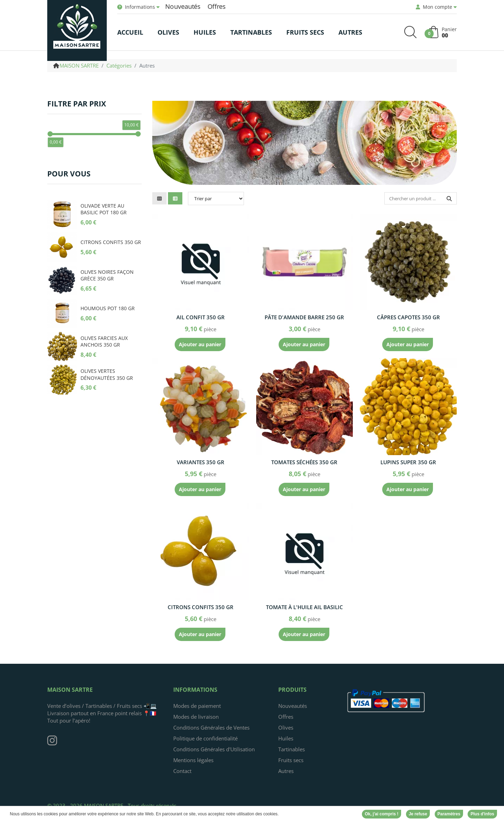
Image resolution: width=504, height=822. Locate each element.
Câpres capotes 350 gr (408, 317)
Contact (182, 771)
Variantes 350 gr (201, 462)
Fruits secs (291, 760)
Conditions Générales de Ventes (211, 727)
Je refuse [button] (418, 815)
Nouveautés (183, 6)
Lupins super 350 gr (408, 462)
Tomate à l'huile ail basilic (304, 607)
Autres (286, 771)
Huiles (286, 738)
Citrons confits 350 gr (201, 607)
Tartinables (292, 749)
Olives (286, 727)
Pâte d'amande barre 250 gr (304, 317)
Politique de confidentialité (205, 738)
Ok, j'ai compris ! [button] (381, 815)
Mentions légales (193, 760)
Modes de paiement (197, 706)
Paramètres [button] (449, 815)
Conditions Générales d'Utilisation (214, 749)
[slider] (50, 134)
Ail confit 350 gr (201, 317)
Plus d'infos (482, 815)
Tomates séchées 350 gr (304, 462)
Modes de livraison (196, 717)
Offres (217, 6)
